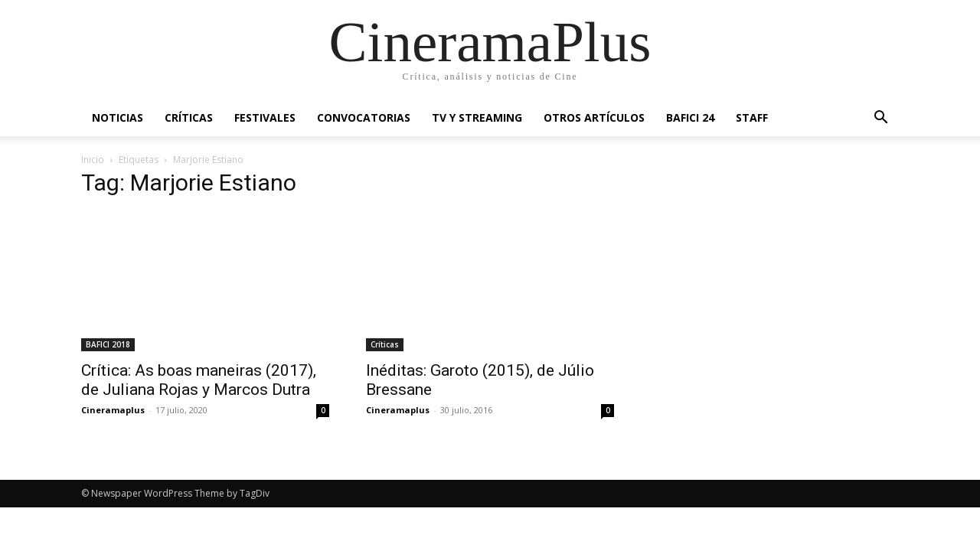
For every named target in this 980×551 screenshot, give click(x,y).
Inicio (93, 160)
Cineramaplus (113, 410)
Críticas (189, 117)
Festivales (265, 117)
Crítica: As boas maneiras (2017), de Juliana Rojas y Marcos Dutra (199, 380)
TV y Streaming (477, 117)
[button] (880, 119)
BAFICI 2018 (108, 344)
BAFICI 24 (690, 117)
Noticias (118, 117)
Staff (752, 117)
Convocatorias (364, 117)
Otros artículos (594, 117)
